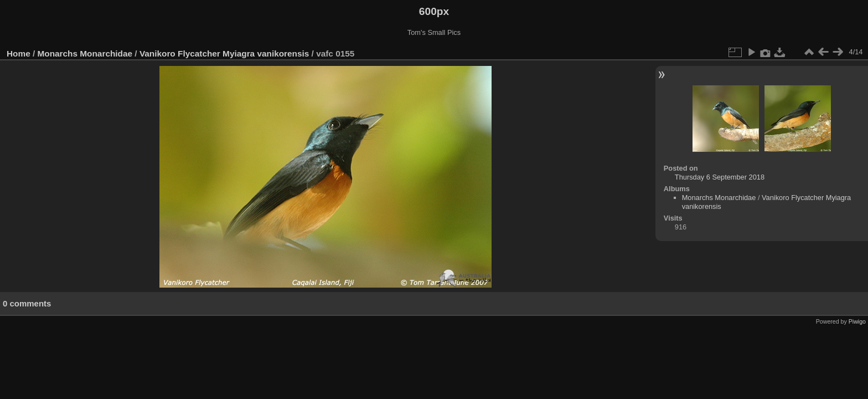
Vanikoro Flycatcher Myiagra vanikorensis (224, 53)
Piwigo (857, 321)
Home (19, 53)
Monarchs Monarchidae (85, 53)
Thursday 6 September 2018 (720, 177)
